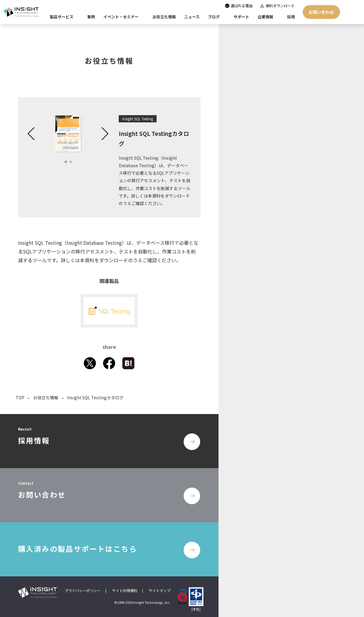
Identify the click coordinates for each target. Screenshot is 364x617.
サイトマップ (160, 590)
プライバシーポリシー (83, 590)
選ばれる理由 (242, 6)
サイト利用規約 (125, 590)
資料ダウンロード (280, 6)
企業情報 (265, 17)
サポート (241, 17)
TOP (20, 398)
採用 (291, 17)
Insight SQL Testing (138, 119)
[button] (31, 134)
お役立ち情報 (46, 398)
